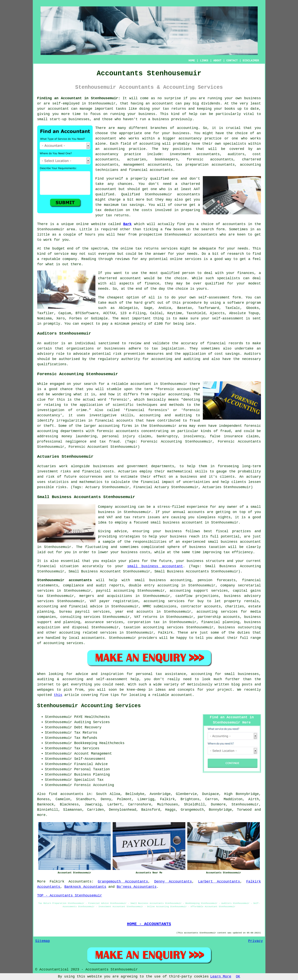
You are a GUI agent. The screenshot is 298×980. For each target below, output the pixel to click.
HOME (192, 61)
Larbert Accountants (219, 882)
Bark (127, 224)
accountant (163, 103)
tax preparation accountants (205, 165)
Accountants (80, 882)
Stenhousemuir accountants (65, 580)
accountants (189, 194)
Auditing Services (92, 722)
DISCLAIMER (251, 61)
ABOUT (217, 61)
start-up (58, 119)
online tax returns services (149, 249)
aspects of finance (139, 283)
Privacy (256, 941)
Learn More (221, 977)
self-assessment (228, 318)
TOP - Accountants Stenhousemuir (70, 896)
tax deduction (109, 210)
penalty (139, 324)
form (220, 229)
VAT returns (146, 617)
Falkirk (57, 882)
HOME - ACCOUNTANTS (149, 924)
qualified (159, 179)
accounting (187, 128)
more (41, 815)
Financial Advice (91, 764)
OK (238, 977)
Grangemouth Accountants (123, 882)
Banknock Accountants (85, 887)
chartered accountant (120, 278)
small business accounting (163, 580)
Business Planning (92, 775)
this (58, 695)
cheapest (115, 297)
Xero (61, 318)
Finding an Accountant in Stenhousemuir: (79, 98)
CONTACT (232, 61)
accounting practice (125, 149)
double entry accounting (154, 585)
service (61, 254)
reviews (123, 259)
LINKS (204, 61)
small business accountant (155, 566)
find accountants (66, 794)
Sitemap (43, 941)
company (70, 259)
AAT (197, 189)
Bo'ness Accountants (137, 887)
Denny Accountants (173, 882)
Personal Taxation (92, 769)
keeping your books (216, 109)
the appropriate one (131, 133)
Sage (148, 308)
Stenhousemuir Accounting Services (89, 706)
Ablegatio (128, 308)
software (236, 303)
